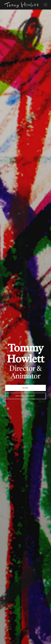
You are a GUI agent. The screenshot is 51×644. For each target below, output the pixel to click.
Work (25, 388)
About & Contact (26, 396)
